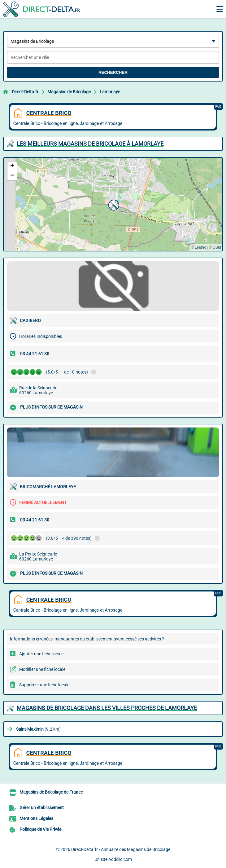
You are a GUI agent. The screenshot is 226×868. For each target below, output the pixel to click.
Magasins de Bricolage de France (51, 792)
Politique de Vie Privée (40, 829)
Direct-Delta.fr (25, 92)
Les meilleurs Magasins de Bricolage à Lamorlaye (90, 144)
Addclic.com (120, 859)
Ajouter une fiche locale (41, 654)
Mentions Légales (36, 818)
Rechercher (113, 72)
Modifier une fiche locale (42, 669)
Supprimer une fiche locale (44, 685)
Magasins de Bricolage (69, 92)
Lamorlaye (110, 92)
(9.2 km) (38, 729)
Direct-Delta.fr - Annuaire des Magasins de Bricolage (121, 849)
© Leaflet (198, 247)
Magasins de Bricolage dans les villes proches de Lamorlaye (107, 708)
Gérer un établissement (42, 808)
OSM (217, 247)
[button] (113, 204)
